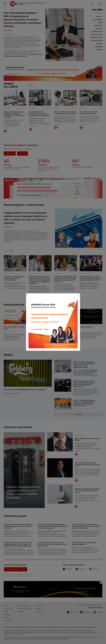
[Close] (78, 295)
